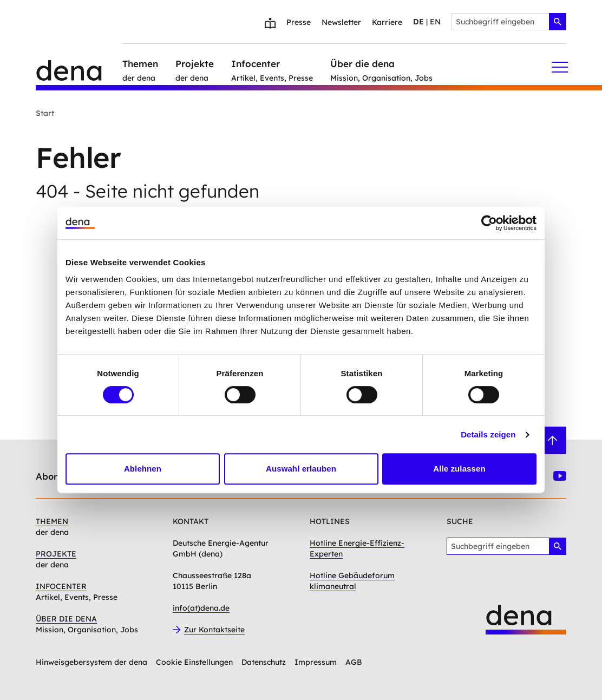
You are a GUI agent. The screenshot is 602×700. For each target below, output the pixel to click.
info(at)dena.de (201, 608)
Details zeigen (488, 434)
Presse (299, 22)
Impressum (316, 662)
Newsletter (341, 22)
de (418, 22)
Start (45, 113)
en (435, 22)
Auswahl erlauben (301, 469)
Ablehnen (143, 469)
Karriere (387, 22)
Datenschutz (264, 662)
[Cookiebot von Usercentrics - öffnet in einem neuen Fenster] (489, 223)
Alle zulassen (459, 469)
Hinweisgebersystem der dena (91, 662)
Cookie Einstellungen (194, 662)
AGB (354, 662)
